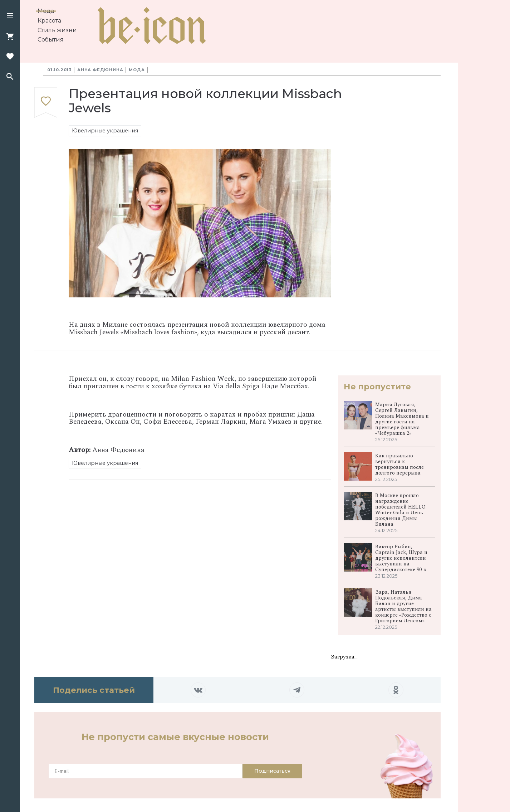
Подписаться (272, 771)
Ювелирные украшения (105, 131)
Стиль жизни (57, 30)
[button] (10, 16)
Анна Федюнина (100, 70)
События (51, 40)
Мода (46, 11)
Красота (49, 21)
